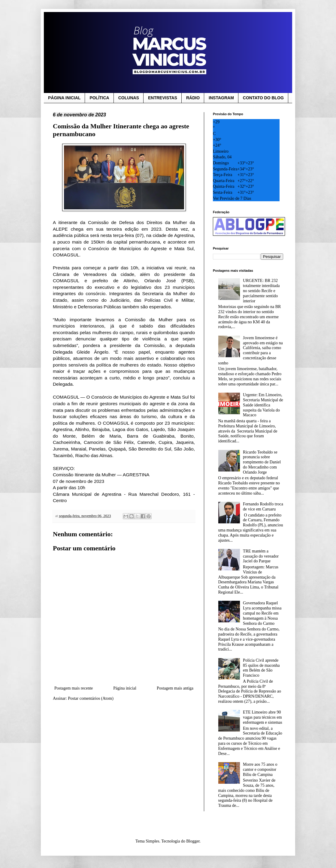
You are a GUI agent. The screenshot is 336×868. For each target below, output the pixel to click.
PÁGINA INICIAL (64, 98)
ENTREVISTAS (163, 98)
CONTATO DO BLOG (263, 98)
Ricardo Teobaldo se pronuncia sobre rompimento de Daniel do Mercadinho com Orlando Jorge (262, 462)
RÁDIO (193, 98)
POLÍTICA (99, 98)
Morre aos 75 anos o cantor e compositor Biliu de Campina (260, 769)
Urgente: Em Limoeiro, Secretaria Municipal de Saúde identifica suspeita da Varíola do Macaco (263, 405)
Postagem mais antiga (175, 688)
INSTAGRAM (221, 98)
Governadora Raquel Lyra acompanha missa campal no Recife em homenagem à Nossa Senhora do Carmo (262, 613)
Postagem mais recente (74, 688)
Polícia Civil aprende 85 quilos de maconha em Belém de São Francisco (261, 668)
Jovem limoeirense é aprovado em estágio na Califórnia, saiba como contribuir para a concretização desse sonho (251, 350)
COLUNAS (129, 98)
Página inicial (125, 688)
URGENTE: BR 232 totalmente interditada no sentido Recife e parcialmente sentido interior (261, 291)
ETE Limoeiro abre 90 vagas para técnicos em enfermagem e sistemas (263, 717)
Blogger (193, 841)
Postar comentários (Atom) (91, 698)
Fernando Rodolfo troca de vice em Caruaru (263, 507)
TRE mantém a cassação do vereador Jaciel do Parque (261, 556)
